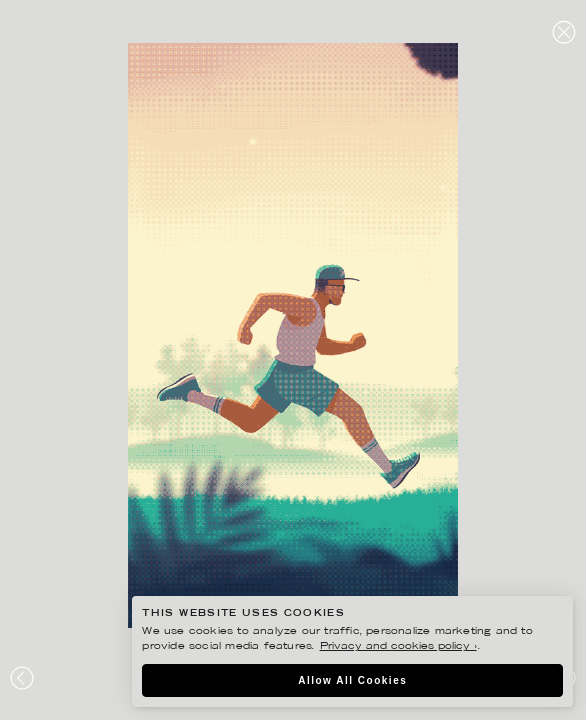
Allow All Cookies (352, 680)
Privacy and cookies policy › (398, 646)
